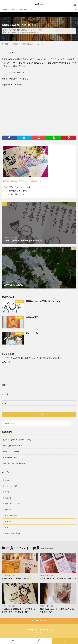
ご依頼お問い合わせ (26, 9)
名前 (4, 385)
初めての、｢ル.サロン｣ (36, 333)
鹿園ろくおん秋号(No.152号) (13, 446)
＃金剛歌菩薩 (33, 32)
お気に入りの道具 (11, 486)
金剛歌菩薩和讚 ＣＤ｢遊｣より (33, 44)
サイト (4, 404)
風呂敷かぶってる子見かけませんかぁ (43, 301)
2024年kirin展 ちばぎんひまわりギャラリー (58, 578)
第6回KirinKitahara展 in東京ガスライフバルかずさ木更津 (57, 610)
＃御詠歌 (25, 32)
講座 (6, 527)
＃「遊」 (8, 32)
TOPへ (65, 641)
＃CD (14, 32)
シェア (39, 641)
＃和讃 (19, 32)
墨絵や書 (8, 510)
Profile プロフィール (9, 9)
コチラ (6, 194)
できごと (8, 492)
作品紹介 (22, 30)
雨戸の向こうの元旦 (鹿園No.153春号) (17, 440)
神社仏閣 (8, 521)
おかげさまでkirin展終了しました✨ (16, 578)
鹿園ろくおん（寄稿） (13, 533)
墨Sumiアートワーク (10, 457)
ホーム (13, 641)
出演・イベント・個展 (34, 30)
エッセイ (8, 480)
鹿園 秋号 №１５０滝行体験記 (15, 463)
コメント (6, 362)
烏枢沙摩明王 (32, 317)
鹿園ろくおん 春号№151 (12, 451)
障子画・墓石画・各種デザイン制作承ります (22, 181)
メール (5, 394)
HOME (6, 44)
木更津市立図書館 (11, 516)
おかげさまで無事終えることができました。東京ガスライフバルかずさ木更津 (20, 610)
